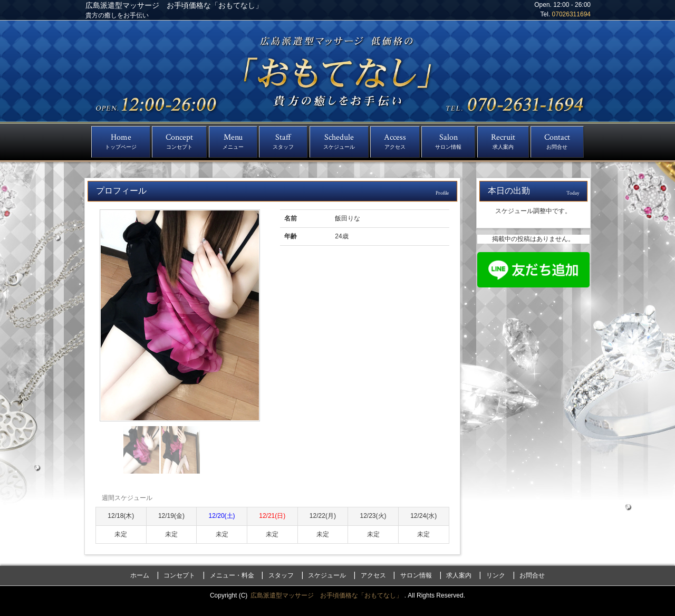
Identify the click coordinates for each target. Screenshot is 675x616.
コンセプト (179, 575)
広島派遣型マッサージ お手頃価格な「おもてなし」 (327, 595)
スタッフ (281, 575)
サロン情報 (416, 575)
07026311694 (571, 14)
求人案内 (459, 575)
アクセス (373, 575)
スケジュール (327, 575)
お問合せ (532, 575)
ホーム (140, 575)
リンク (496, 575)
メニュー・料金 (232, 575)
